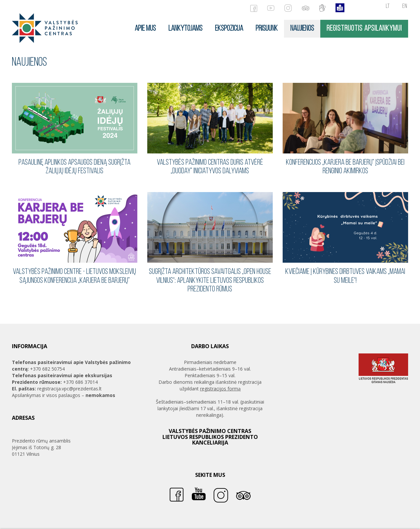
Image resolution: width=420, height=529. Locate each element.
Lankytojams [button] (185, 29)
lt (388, 6)
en (405, 6)
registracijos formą (220, 389)
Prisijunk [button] (267, 29)
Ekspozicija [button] (229, 29)
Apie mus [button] (145, 29)
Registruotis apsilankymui (364, 29)
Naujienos (302, 29)
